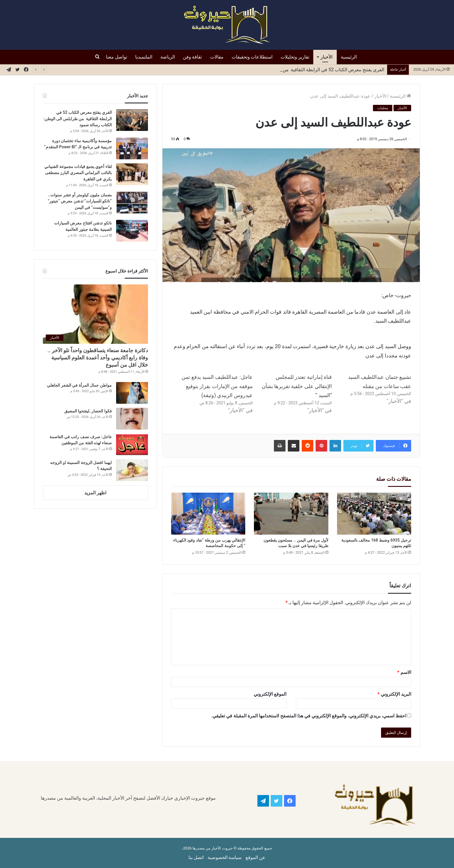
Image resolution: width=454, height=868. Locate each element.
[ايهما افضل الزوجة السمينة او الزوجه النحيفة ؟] (132, 470)
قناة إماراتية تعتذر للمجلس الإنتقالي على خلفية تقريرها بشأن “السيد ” (297, 386)
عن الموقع (256, 857)
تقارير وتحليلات (295, 57)
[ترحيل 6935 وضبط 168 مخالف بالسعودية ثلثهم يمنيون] (374, 514)
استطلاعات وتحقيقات (252, 57)
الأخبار (326, 57)
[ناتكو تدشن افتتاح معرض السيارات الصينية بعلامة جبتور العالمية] (132, 231)
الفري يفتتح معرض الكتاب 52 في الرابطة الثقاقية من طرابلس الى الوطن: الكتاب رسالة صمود (78, 119)
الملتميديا (144, 57)
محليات (383, 108)
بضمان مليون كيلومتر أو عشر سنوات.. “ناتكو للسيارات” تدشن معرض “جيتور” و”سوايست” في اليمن (80, 201)
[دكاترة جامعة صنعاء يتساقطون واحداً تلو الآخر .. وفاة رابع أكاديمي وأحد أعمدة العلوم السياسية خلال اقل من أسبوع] (95, 314)
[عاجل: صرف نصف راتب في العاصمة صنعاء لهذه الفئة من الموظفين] (132, 444)
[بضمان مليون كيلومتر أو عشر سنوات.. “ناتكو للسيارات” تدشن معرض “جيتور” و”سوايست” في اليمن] (132, 203)
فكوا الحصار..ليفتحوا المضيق (88, 411)
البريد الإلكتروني (394, 694)
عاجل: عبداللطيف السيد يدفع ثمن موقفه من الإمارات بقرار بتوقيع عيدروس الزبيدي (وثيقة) (217, 386)
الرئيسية (349, 57)
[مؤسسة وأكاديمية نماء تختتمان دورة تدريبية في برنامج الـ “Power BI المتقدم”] (132, 148)
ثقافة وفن (193, 57)
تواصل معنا (117, 57)
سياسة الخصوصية (225, 857)
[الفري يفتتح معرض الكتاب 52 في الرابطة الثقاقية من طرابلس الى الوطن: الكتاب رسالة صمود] (132, 120)
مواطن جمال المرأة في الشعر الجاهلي (79, 385)
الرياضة (168, 57)
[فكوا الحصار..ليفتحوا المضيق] (132, 419)
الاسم (404, 672)
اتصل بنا (196, 857)
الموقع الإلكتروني (270, 694)
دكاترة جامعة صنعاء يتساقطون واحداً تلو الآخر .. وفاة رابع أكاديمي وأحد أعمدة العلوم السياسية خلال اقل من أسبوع (98, 358)
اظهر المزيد (95, 493)
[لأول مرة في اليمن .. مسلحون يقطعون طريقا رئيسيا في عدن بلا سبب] (291, 514)
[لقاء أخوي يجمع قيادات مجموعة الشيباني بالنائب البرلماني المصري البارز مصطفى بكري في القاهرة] (132, 174)
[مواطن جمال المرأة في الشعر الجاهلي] (132, 393)
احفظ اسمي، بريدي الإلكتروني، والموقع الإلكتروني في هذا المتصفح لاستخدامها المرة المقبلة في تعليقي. (309, 716)
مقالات (217, 57)
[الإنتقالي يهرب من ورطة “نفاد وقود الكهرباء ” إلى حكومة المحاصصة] (208, 514)
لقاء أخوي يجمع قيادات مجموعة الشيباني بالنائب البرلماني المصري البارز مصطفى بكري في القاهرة (78, 173)
